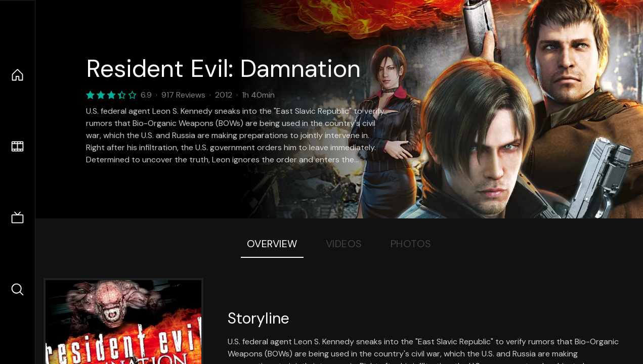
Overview (272, 244)
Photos (411, 244)
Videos (344, 244)
